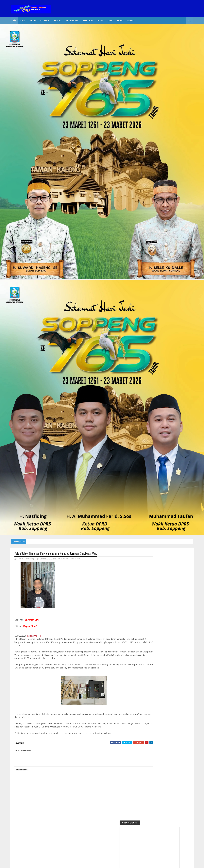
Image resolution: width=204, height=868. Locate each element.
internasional (72, 20)
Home (23, 20)
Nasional (58, 20)
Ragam (120, 20)
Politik (33, 20)
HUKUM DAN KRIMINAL (71, 559)
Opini (110, 20)
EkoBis (100, 20)
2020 (25, 864)
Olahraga (45, 20)
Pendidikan (88, 20)
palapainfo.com (34, 636)
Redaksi (131, 20)
